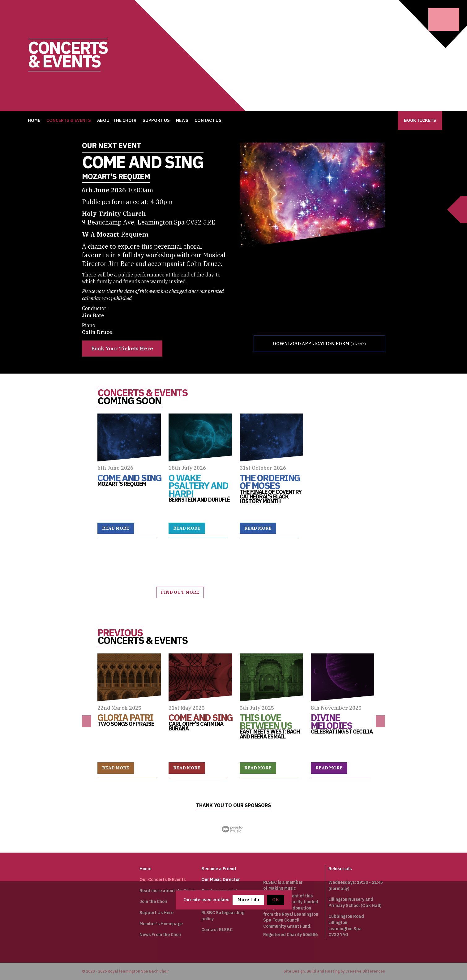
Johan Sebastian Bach (94, 880)
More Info (248, 900)
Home (34, 120)
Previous (87, 721)
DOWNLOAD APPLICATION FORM (313, 344)
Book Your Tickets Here (122, 349)
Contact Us (208, 120)
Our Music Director (221, 879)
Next (380, 721)
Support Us (156, 120)
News (182, 120)
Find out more (181, 592)
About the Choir (117, 120)
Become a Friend (219, 868)
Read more (116, 528)
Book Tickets (420, 120)
